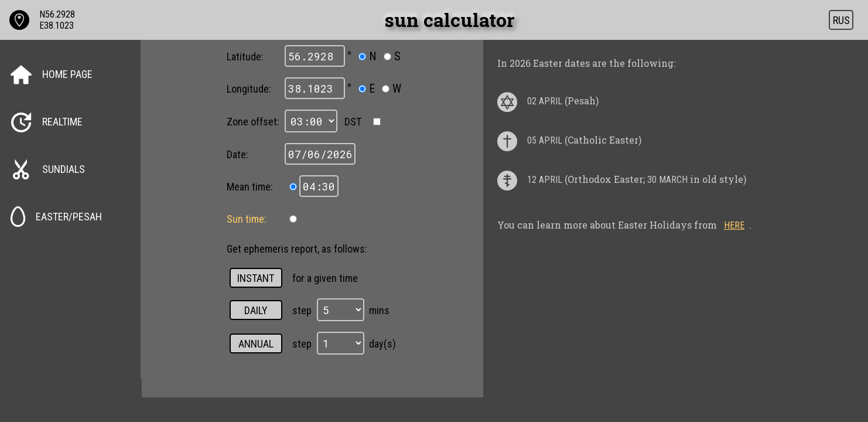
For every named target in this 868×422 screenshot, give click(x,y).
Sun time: (247, 219)
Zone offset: (253, 122)
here (734, 225)
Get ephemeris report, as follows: (297, 249)
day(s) (382, 344)
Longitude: (249, 89)
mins (379, 310)
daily (256, 310)
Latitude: (245, 57)
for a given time (325, 278)
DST (352, 122)
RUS (841, 20)
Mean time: (250, 187)
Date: (237, 154)
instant (256, 278)
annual (256, 344)
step (302, 310)
